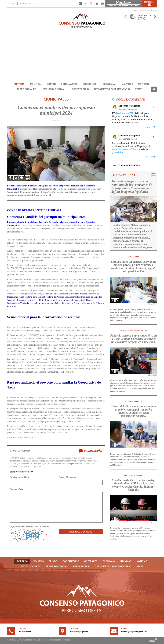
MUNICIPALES (56, 99)
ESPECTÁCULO (80, 89)
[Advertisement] (82, 58)
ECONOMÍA (109, 84)
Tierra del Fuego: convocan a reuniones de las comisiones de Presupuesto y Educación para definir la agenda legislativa (132, 186)
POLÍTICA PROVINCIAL (133, 475)
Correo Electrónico (67, 477)
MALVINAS (127, 84)
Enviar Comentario (81, 532)
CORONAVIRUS (69, 84)
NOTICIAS (144, 84)
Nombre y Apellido (20, 477)
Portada (19, 84)
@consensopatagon (130, 100)
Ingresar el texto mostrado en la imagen (29, 527)
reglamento (74, 464)
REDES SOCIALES (27, 89)
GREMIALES (90, 84)
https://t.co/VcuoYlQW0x (124, 149)
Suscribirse (149, 3)
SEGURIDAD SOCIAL (55, 89)
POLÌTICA (36, 84)
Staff (138, 89)
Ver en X (150, 127)
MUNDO (52, 84)
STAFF (12, 3)
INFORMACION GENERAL (134, 331)
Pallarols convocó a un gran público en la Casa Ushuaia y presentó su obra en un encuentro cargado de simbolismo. (134, 339)
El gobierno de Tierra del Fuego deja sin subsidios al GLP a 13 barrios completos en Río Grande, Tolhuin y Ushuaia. (134, 485)
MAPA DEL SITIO (27, 3)
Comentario (16, 489)
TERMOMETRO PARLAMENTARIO (112, 89)
